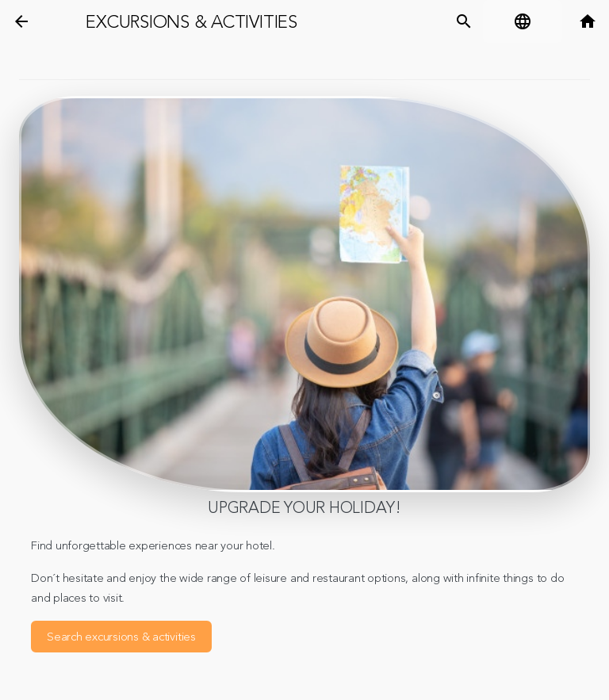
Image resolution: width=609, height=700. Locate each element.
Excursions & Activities (191, 22)
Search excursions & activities (121, 637)
